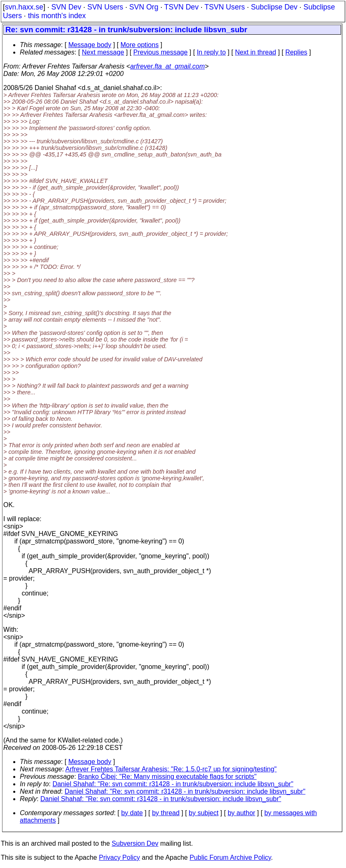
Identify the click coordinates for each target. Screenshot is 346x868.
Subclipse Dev (274, 7)
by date (132, 813)
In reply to (211, 52)
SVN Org (144, 7)
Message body (90, 45)
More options (140, 45)
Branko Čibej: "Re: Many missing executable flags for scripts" (167, 777)
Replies (296, 52)
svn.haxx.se (24, 7)
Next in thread (256, 52)
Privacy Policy (119, 857)
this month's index (57, 16)
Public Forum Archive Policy (230, 857)
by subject (204, 813)
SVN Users (105, 7)
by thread (166, 813)
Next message (103, 52)
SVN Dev (66, 7)
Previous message (161, 52)
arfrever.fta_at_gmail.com (167, 66)
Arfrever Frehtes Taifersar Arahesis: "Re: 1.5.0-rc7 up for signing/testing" (171, 769)
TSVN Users (225, 7)
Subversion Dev (135, 843)
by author (241, 813)
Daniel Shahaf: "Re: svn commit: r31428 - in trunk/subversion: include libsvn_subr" (173, 784)
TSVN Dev (181, 7)
